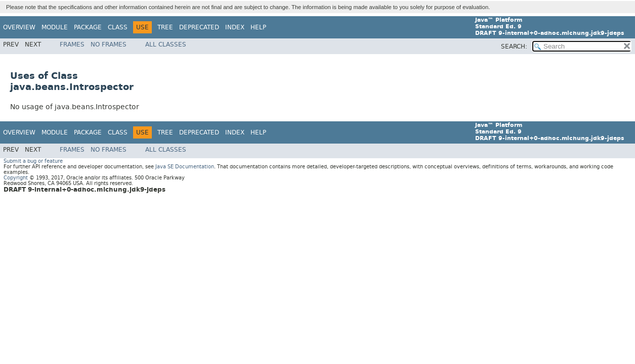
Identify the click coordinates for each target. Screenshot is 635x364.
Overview (19, 27)
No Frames (109, 44)
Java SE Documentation (185, 167)
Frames (72, 44)
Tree (165, 27)
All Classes (166, 44)
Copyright (16, 178)
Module (55, 27)
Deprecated (199, 27)
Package (88, 27)
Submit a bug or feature (33, 161)
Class (118, 27)
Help (258, 27)
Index (235, 27)
